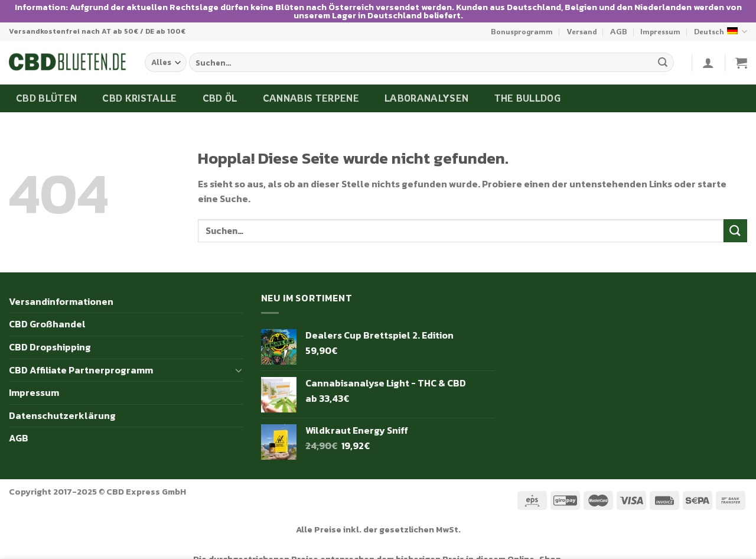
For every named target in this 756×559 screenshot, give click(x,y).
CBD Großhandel (47, 318)
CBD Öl (220, 92)
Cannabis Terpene (311, 92)
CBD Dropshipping (50, 341)
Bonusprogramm (522, 26)
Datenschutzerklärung (62, 409)
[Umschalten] (239, 364)
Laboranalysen (426, 92)
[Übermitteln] (663, 57)
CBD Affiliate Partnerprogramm (81, 364)
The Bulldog (528, 92)
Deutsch (721, 26)
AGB (619, 26)
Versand (582, 26)
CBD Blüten (46, 92)
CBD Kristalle (139, 92)
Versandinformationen (61, 295)
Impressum (660, 26)
